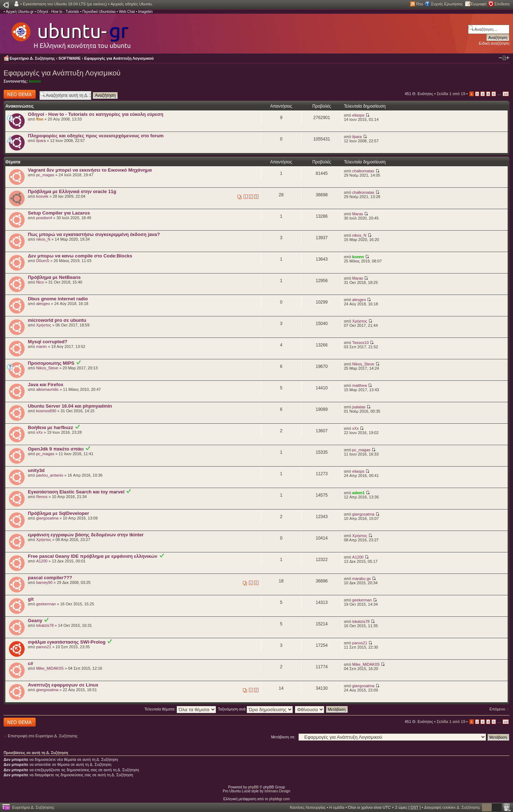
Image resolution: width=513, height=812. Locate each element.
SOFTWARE (70, 58)
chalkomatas (363, 171)
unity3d (36, 470)
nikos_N (43, 239)
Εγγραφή (479, 4)
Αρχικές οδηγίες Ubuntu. (132, 4)
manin (41, 346)
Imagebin (145, 12)
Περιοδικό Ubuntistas (99, 12)
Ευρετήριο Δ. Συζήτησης (32, 58)
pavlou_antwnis (50, 475)
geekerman (46, 604)
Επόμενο (497, 709)
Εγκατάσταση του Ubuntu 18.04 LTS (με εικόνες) (65, 4)
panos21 (44, 647)
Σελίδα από (451, 94)
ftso (40, 119)
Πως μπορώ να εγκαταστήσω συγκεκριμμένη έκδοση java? (94, 234)
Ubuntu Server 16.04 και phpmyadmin (70, 406)
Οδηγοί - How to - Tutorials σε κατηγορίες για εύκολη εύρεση (96, 114)
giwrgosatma (47, 518)
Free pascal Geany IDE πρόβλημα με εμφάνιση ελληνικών (93, 556)
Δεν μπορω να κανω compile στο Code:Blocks (80, 256)
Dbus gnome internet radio (58, 299)
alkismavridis (47, 389)
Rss (420, 4)
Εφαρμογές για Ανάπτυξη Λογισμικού (119, 58)
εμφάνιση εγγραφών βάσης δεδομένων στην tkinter (86, 535)
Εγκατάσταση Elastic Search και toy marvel (76, 492)
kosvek (42, 196)
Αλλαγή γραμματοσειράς (504, 58)
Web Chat (127, 12)
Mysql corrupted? (48, 342)
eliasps (358, 115)
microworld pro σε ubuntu (57, 320)
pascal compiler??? (50, 578)
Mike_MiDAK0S (50, 668)
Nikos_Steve (47, 368)
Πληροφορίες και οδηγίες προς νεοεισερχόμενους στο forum (96, 136)
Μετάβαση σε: (283, 737)
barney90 (44, 582)
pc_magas (45, 175)
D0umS (43, 261)
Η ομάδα (337, 807)
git (31, 599)
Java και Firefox (46, 385)
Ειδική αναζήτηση (494, 43)
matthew (360, 385)
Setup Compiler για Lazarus (59, 213)
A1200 (42, 561)
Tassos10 (360, 343)
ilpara (41, 141)
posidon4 (44, 218)
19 (506, 94)
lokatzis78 (45, 625)
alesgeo (43, 304)
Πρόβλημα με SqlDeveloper (58, 513)
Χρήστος (44, 325)
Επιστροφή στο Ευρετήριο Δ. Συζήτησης (43, 736)
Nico (40, 282)
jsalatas (359, 407)
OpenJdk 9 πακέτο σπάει (56, 449)
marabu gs (362, 579)
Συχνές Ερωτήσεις (447, 4)
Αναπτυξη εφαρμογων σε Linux (63, 685)
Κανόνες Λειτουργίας (308, 807)
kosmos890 (46, 411)
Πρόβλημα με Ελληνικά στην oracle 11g (72, 191)
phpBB (253, 787)
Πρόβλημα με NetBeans (54, 277)
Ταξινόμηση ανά (256, 709)
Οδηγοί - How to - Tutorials (58, 12)
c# (31, 663)
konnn (35, 81)
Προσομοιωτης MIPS (51, 363)
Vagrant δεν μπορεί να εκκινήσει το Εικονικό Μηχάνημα (90, 170)
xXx (39, 432)
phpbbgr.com (279, 799)
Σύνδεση (502, 4)
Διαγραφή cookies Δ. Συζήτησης (452, 807)
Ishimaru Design (277, 791)
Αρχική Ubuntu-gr (20, 12)
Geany (35, 621)
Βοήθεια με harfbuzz (51, 427)
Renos (42, 497)
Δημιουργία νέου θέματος (20, 94)
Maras (358, 214)
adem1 (358, 493)
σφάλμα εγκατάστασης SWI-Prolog (67, 642)
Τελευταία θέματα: (180, 709)
